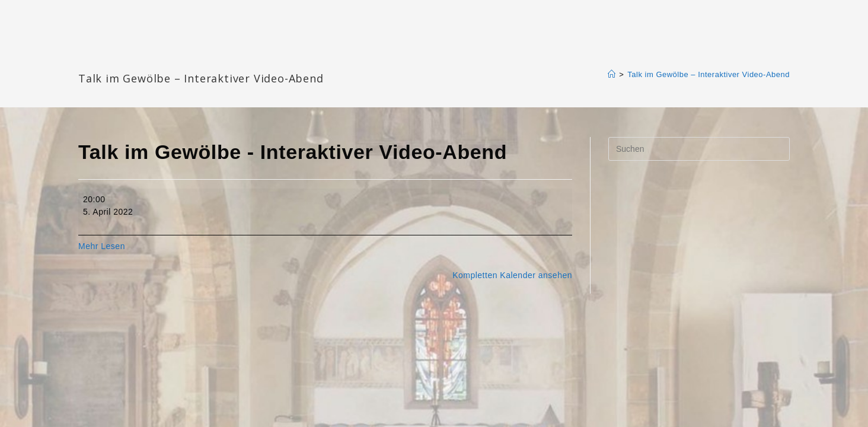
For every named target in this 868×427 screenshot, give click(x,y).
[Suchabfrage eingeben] (699, 149)
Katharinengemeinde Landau (180, 59)
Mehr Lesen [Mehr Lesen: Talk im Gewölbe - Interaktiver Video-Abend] (102, 246)
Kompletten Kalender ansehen (512, 275)
